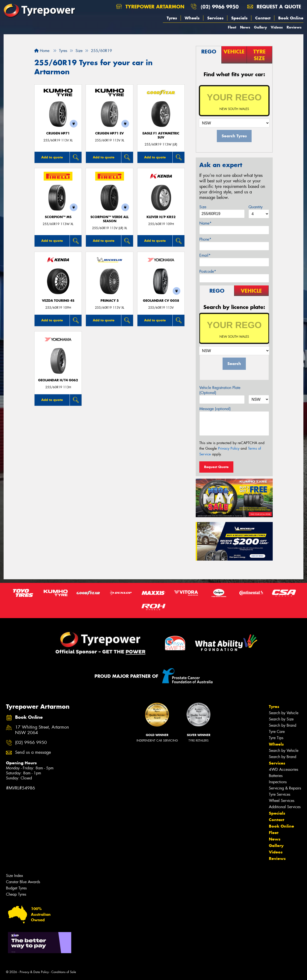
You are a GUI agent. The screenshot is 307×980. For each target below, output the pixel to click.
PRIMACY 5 (110, 301)
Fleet (232, 27)
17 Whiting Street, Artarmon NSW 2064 (42, 730)
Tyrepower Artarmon (150, 7)
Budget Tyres (16, 888)
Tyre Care (277, 732)
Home (42, 51)
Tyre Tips (276, 738)
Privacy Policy (229, 448)
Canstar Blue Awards (23, 882)
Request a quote (274, 7)
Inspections (278, 782)
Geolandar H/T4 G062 (58, 380)
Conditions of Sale (64, 972)
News (245, 27)
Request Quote (216, 467)
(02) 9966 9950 (220, 7)
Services (215, 18)
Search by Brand (283, 725)
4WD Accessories (283, 769)
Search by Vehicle (284, 713)
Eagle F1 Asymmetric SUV (161, 135)
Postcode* (208, 271)
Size (203, 207)
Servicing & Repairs (285, 788)
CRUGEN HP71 (58, 133)
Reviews (294, 27)
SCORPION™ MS (58, 217)
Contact (263, 18)
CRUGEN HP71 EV (109, 133)
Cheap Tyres (16, 894)
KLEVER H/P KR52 (161, 217)
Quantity (256, 207)
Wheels (192, 18)
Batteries (276, 776)
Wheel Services (282, 801)
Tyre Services (280, 794)
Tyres (172, 18)
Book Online (291, 18)
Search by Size (281, 719)
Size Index (15, 876)
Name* (205, 223)
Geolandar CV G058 (161, 301)
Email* (205, 255)
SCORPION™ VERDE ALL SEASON (109, 219)
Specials (239, 18)
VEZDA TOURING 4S (58, 301)
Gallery (260, 27)
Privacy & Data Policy (34, 972)
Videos (277, 27)
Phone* (205, 239)
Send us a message (33, 752)
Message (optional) (215, 409)
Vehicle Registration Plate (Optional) (220, 390)
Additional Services (285, 807)
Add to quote (52, 157)
